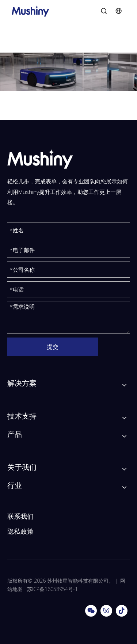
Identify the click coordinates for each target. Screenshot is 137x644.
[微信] (91, 611)
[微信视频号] (106, 611)
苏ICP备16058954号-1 (52, 589)
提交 (53, 347)
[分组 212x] (68, 72)
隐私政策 (20, 531)
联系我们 (20, 516)
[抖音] (122, 611)
